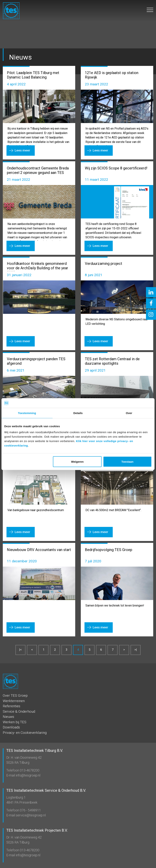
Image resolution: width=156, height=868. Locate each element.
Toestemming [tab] (27, 413)
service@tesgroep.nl (30, 815)
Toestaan (127, 461)
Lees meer (22, 150)
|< (20, 650)
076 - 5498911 (30, 810)
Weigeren (77, 461)
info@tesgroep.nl (28, 775)
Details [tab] (78, 413)
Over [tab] (129, 413)
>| (136, 650)
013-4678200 (29, 770)
